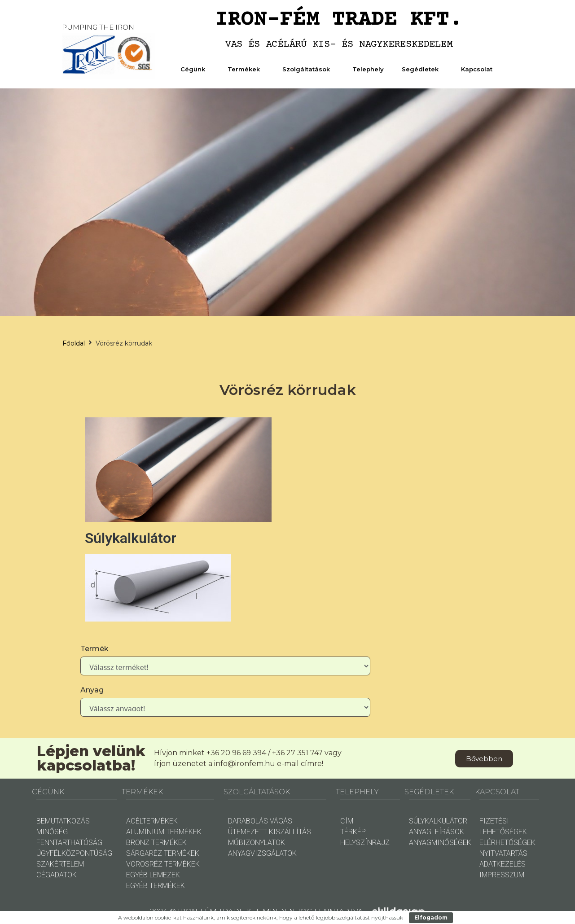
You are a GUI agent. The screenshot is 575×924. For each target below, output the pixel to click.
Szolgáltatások (308, 69)
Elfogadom (431, 917)
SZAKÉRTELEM (60, 864)
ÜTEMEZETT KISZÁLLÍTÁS (270, 832)
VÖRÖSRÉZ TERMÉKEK (163, 864)
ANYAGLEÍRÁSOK (437, 832)
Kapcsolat (479, 69)
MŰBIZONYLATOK (257, 843)
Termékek (246, 69)
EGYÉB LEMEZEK (153, 875)
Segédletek (422, 69)
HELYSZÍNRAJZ (365, 843)
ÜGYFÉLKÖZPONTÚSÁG (74, 853)
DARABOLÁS (248, 821)
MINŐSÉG (52, 832)
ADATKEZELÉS (503, 864)
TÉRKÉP (353, 832)
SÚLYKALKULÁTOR (438, 821)
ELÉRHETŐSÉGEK (507, 843)
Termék (94, 649)
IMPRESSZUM (502, 875)
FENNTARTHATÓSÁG (69, 843)
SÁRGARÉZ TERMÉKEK (163, 853)
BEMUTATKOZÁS (63, 821)
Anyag (92, 690)
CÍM (347, 821)
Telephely (368, 69)
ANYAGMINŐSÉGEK (440, 843)
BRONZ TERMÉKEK (156, 843)
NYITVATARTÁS (503, 853)
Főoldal (74, 343)
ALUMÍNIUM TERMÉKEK (164, 832)
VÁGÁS (281, 821)
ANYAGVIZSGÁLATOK (262, 853)
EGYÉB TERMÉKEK (156, 886)
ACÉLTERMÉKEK (152, 821)
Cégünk (195, 69)
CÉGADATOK (57, 875)
